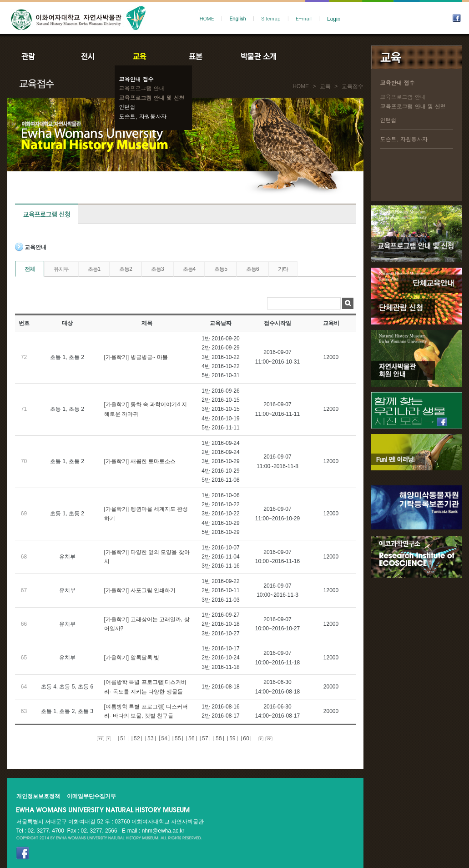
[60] (246, 738)
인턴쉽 (127, 107)
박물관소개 (258, 56)
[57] (205, 738)
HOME (207, 18)
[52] (137, 738)
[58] (219, 738)
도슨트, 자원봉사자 (143, 116)
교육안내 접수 (136, 79)
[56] (192, 738)
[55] (178, 738)
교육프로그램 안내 (142, 88)
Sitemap (271, 18)
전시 (88, 56)
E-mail (304, 18)
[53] (151, 738)
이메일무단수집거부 (91, 796)
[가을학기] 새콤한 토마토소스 (140, 461)
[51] (123, 738)
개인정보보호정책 (38, 796)
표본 (195, 56)
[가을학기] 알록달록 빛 (132, 658)
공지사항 (320, 56)
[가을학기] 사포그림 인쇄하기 (140, 590)
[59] (232, 738)
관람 (34, 56)
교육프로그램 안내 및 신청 (152, 97)
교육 (141, 56)
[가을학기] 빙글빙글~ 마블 (136, 357)
